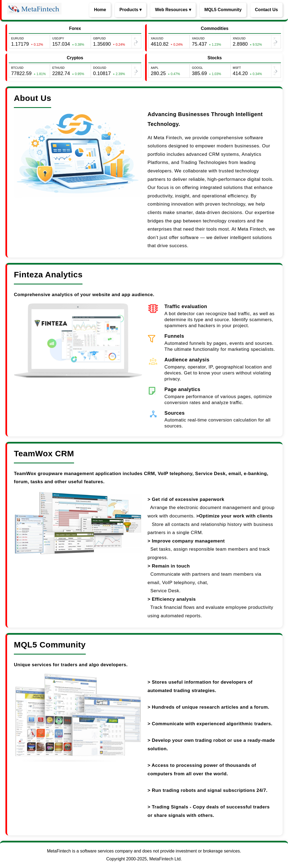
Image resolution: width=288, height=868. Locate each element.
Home (100, 10)
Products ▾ (131, 10)
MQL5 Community (223, 10)
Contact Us (266, 10)
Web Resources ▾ (173, 10)
